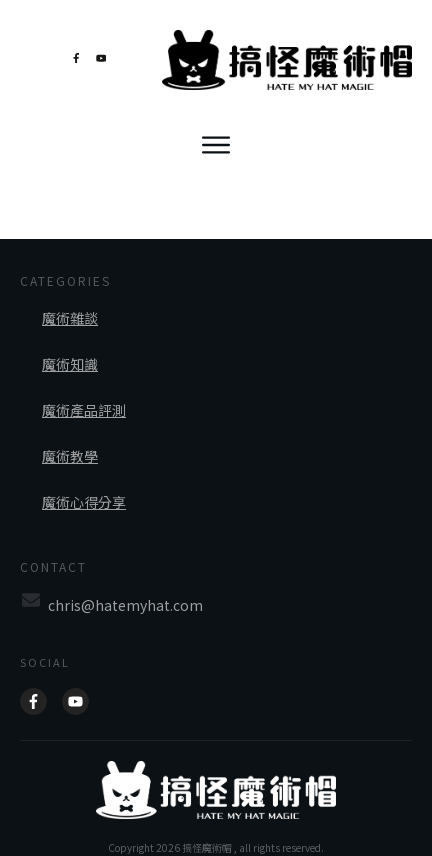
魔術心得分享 (84, 482)
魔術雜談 (70, 298)
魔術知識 (70, 344)
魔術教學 (70, 436)
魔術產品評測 (84, 390)
